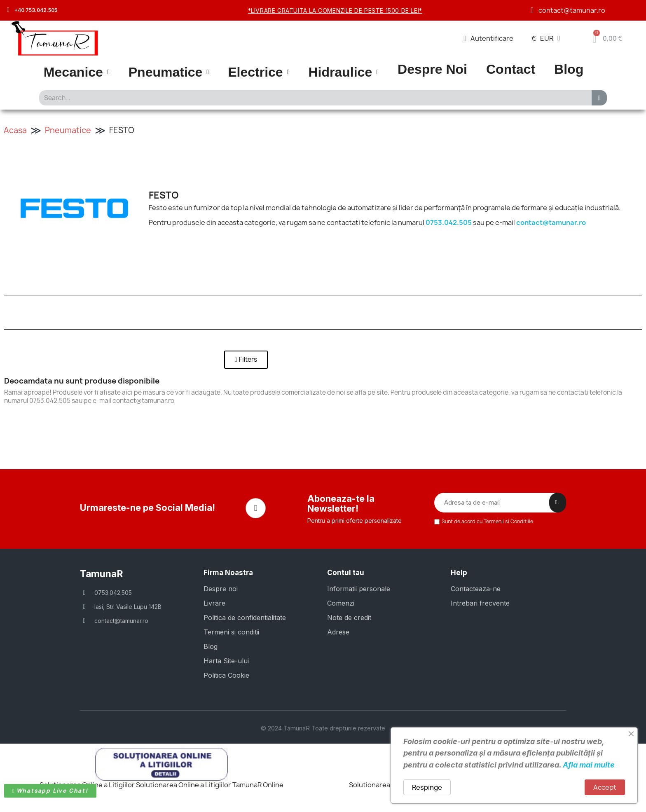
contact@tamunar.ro (551, 222)
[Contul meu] (488, 38)
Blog (569, 69)
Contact (511, 69)
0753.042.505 (449, 222)
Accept (605, 787)
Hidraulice (343, 72)
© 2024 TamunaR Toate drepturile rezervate (323, 725)
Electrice (259, 72)
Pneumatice (169, 72)
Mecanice (77, 72)
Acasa (15, 130)
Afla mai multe (589, 765)
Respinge (427, 787)
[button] (246, 360)
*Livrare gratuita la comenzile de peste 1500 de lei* (335, 11)
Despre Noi (432, 69)
